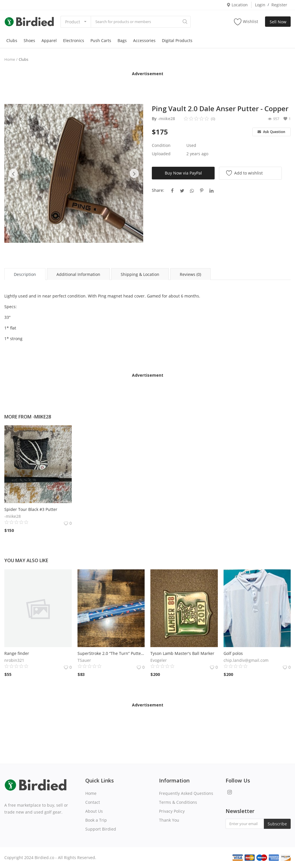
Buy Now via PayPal (183, 173)
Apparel (49, 40)
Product (73, 22)
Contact (93, 802)
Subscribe (277, 824)
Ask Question (271, 132)
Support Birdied (101, 829)
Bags (122, 40)
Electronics (74, 40)
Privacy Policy (172, 811)
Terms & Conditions (178, 802)
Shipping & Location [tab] (140, 274)
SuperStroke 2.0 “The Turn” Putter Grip (111, 653)
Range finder (17, 653)
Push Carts (101, 40)
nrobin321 (14, 660)
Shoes (29, 40)
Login (260, 5)
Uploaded (161, 154)
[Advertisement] (147, 85)
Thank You (169, 820)
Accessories (144, 40)
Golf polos (233, 653)
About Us (94, 811)
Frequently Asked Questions (186, 793)
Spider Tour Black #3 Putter (31, 509)
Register (279, 5)
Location (237, 5)
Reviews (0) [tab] (190, 274)
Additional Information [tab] (78, 274)
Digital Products (177, 40)
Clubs (12, 40)
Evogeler (159, 660)
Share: (158, 190)
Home (10, 59)
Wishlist (246, 22)
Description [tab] (25, 274)
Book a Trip (96, 820)
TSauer (84, 660)
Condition (161, 145)
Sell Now (278, 22)
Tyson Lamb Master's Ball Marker (182, 653)
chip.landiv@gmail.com (246, 660)
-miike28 (166, 119)
